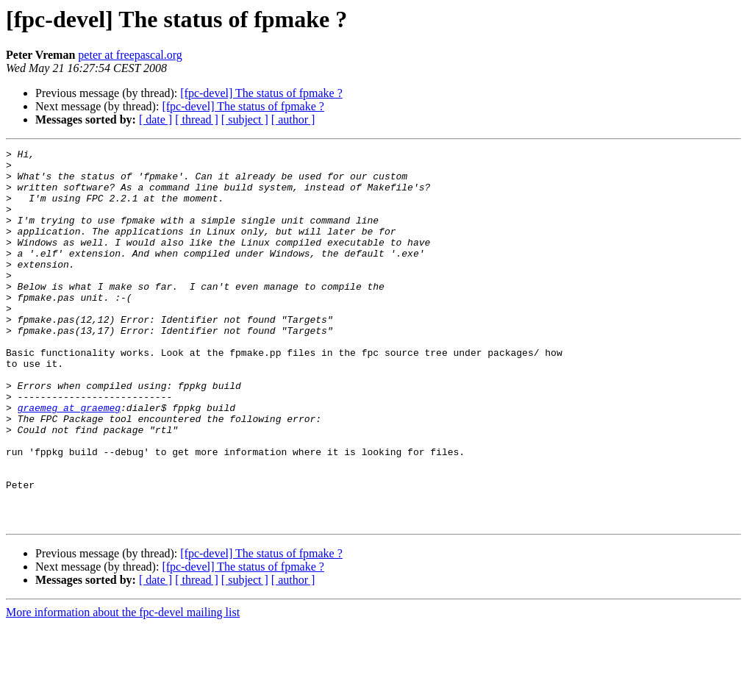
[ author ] (293, 119)
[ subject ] (245, 119)
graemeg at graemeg (69, 460)
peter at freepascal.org (130, 55)
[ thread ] (197, 119)
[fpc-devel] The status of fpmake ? (261, 93)
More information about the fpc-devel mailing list (123, 687)
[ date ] (156, 119)
